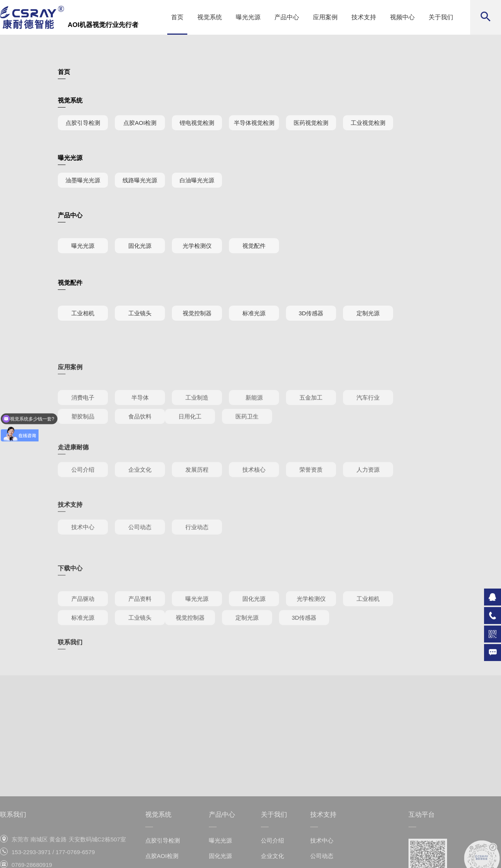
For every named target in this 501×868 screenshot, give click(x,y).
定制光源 (368, 313)
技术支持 (364, 17)
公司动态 (140, 539)
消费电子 (83, 416)
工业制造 (197, 416)
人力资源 (368, 482)
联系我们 (70, 647)
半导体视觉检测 (254, 123)
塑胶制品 (83, 435)
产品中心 (287, 17)
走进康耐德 (73, 459)
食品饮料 (140, 435)
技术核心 (254, 482)
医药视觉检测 (311, 123)
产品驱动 (83, 618)
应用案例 (325, 17)
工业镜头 (140, 313)
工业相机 (83, 313)
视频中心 (402, 17)
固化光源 (140, 246)
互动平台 (422, 849)
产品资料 (140, 618)
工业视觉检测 (368, 123)
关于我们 (441, 17)
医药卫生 (247, 435)
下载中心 (70, 587)
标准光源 (254, 313)
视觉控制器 (197, 313)
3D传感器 (311, 313)
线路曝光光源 (140, 180)
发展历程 (197, 482)
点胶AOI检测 (140, 123)
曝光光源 (248, 17)
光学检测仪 (197, 246)
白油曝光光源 (197, 180)
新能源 (254, 416)
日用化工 (190, 435)
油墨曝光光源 (83, 180)
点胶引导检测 (83, 123)
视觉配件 (254, 246)
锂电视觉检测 (197, 123)
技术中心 (83, 539)
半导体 (140, 416)
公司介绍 (83, 482)
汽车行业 (368, 416)
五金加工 (311, 416)
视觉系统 (210, 17)
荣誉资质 (311, 482)
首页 (177, 17)
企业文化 (140, 482)
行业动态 (197, 539)
